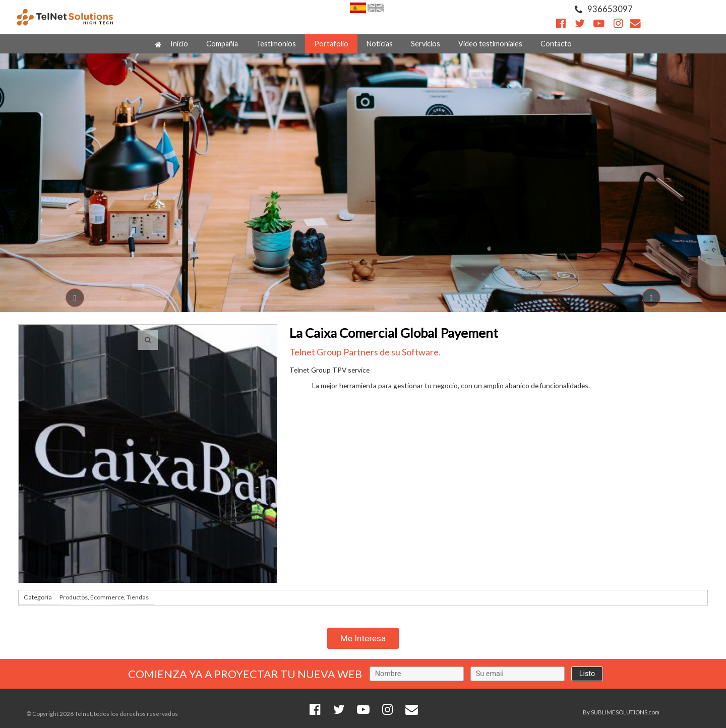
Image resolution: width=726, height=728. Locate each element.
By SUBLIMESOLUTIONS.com (621, 712)
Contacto (556, 44)
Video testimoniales (490, 44)
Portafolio (331, 44)
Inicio (171, 44)
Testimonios (276, 44)
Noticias (380, 44)
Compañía (222, 44)
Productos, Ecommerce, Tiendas (104, 597)
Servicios (426, 44)
